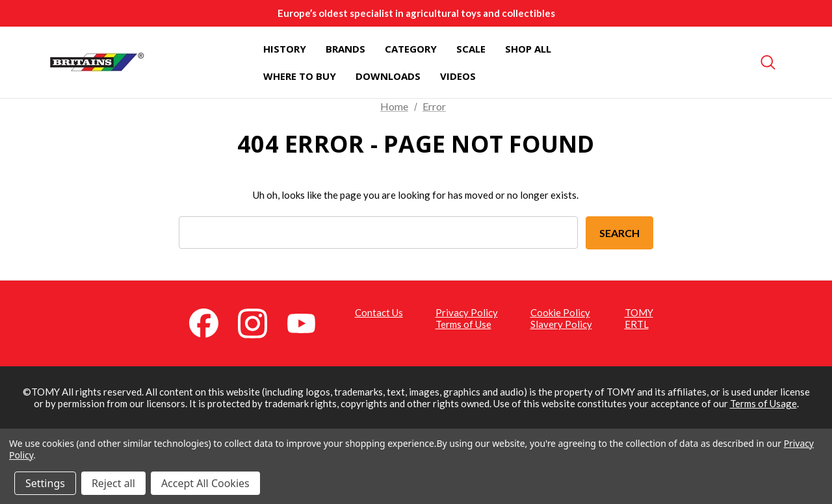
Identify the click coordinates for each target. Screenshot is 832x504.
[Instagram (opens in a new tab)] (260, 322)
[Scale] (471, 49)
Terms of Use (463, 324)
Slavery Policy (561, 324)
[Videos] (458, 76)
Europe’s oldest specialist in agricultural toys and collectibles (416, 13)
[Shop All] (528, 49)
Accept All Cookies (205, 483)
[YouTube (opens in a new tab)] (309, 322)
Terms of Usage (763, 403)
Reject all (113, 483)
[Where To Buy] (300, 76)
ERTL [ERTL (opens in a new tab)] (637, 324)
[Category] (411, 49)
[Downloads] (388, 76)
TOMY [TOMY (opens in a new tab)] (639, 312)
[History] (285, 49)
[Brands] (345, 49)
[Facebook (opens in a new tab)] (211, 322)
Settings (45, 483)
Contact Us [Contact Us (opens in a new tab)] (379, 312)
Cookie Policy (560, 312)
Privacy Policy (467, 312)
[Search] (768, 62)
